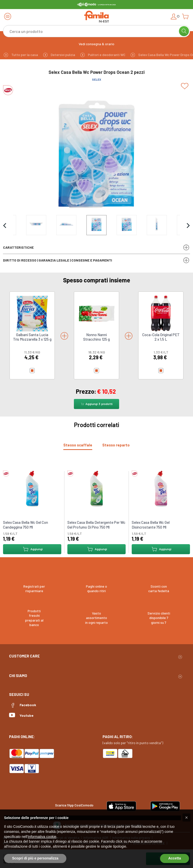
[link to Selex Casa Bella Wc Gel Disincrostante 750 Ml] (161, 488)
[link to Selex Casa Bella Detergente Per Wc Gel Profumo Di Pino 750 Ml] (96, 488)
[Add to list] (185, 86)
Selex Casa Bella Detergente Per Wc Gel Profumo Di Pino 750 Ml (96, 525)
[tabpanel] (96, 510)
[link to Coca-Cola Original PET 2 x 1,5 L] (161, 313)
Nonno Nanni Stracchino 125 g (96, 337)
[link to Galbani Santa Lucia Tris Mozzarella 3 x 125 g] (32, 313)
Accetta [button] (175, 858)
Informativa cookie (42, 837)
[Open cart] (185, 16)
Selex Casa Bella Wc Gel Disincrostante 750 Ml (151, 525)
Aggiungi (32, 549)
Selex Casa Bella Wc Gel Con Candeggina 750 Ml (26, 525)
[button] (186, 818)
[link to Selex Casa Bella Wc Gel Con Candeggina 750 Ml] (32, 488)
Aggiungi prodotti (96, 404)
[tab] (78, 445)
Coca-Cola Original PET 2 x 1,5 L (161, 337)
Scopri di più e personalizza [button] (35, 858)
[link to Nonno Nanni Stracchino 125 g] (96, 313)
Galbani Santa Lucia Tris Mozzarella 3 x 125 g (32, 337)
